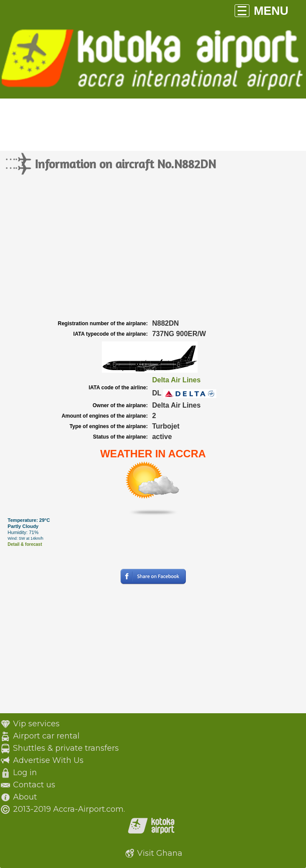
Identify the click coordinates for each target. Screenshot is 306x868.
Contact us (34, 785)
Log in (25, 773)
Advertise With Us (48, 760)
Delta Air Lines (176, 380)
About (25, 797)
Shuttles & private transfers (66, 748)
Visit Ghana (160, 853)
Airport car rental (46, 736)
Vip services (36, 724)
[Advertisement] (153, 252)
